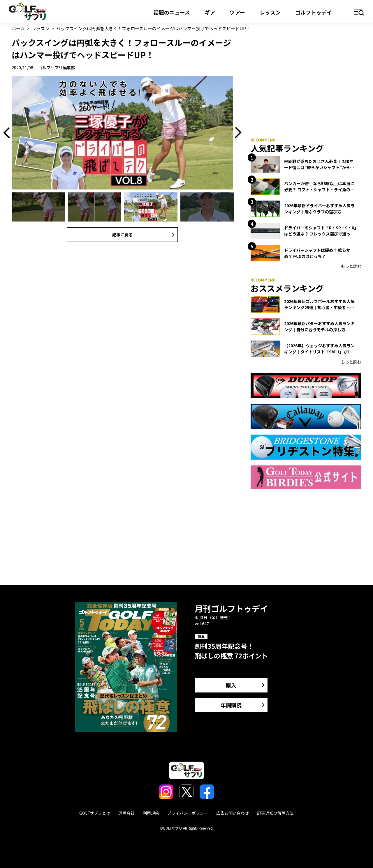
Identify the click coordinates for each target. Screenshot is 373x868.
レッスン (270, 12)
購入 (231, 685)
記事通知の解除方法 (275, 813)
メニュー (359, 12)
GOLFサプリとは (95, 813)
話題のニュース (172, 12)
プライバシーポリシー (188, 813)
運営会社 (126, 813)
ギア (210, 12)
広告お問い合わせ (233, 813)
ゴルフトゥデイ (314, 12)
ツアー (237, 12)
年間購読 (231, 705)
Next (236, 133)
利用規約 (151, 813)
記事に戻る (122, 235)
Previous (9, 133)
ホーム (18, 28)
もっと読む (351, 266)
